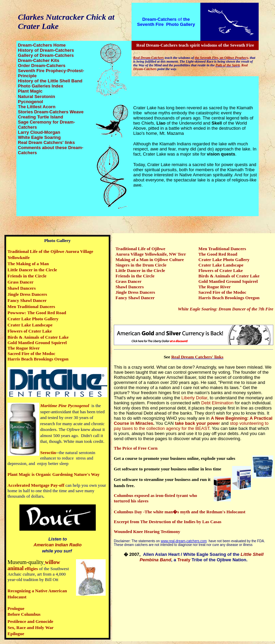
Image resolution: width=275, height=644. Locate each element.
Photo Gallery (181, 24)
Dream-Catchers (159, 19)
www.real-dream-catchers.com (184, 541)
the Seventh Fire (163, 22)
